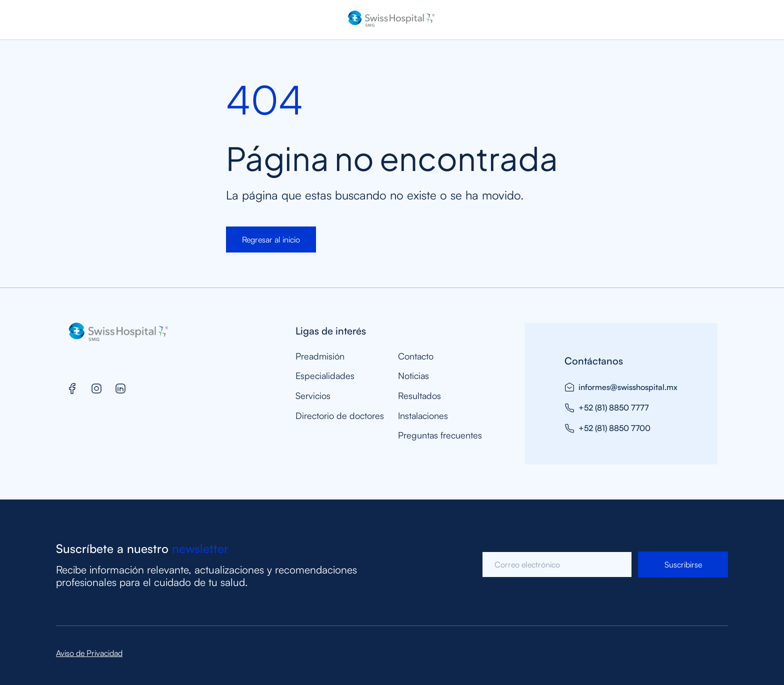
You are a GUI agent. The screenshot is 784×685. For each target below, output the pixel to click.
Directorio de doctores (340, 416)
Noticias (413, 376)
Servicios (313, 396)
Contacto (416, 356)
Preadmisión (320, 356)
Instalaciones (423, 416)
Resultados (419, 396)
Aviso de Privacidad (89, 653)
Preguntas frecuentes (440, 435)
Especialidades (325, 376)
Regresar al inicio (271, 239)
